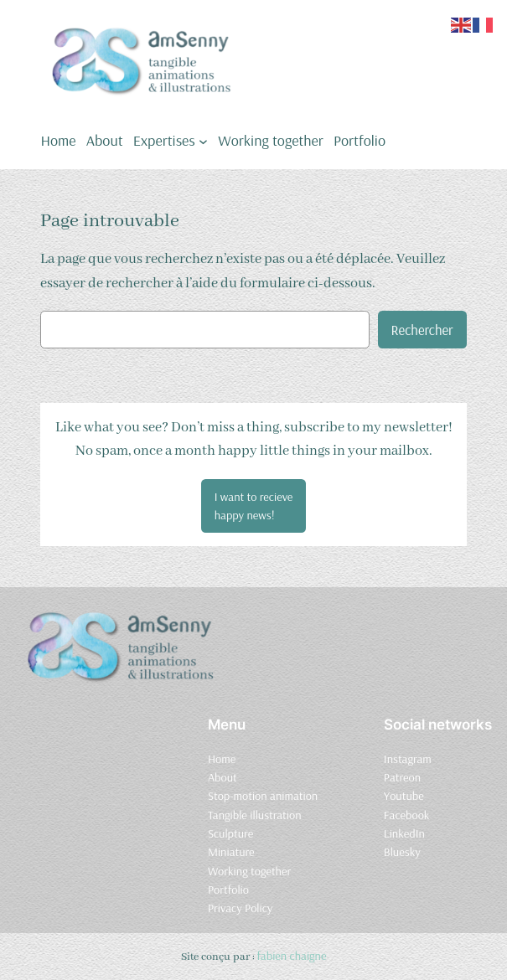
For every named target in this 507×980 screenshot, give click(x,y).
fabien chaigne (292, 956)
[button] (254, 506)
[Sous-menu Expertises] (203, 140)
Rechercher (422, 330)
